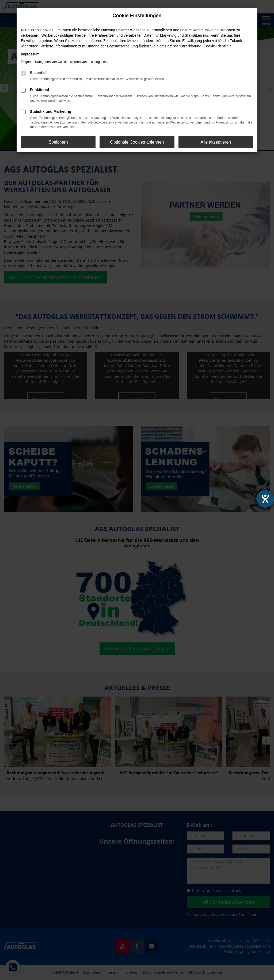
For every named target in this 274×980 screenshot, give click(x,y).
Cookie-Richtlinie (217, 46)
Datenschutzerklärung (183, 46)
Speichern (58, 142)
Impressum (30, 54)
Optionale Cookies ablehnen (137, 142)
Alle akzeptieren (216, 142)
